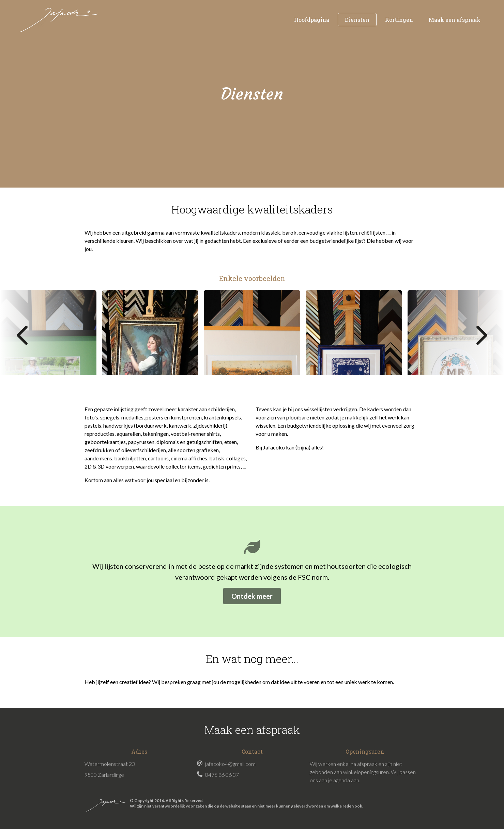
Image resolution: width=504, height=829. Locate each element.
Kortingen (399, 20)
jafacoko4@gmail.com (230, 764)
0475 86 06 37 (222, 775)
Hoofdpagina (312, 20)
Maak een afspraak (455, 20)
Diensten (357, 20)
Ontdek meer (252, 596)
